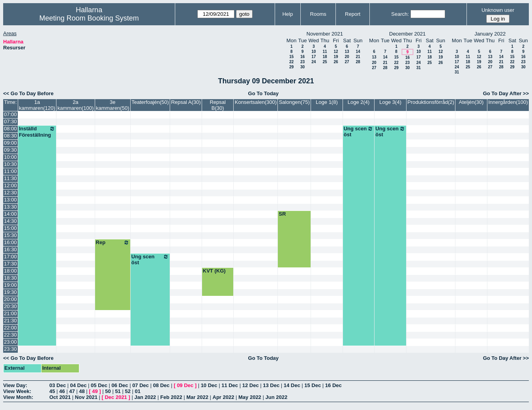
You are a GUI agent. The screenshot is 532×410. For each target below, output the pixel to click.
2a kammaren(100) (75, 105)
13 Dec (271, 385)
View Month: (18, 397)
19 (336, 57)
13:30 (10, 207)
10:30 (10, 164)
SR (282, 214)
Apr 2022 (224, 397)
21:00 (10, 313)
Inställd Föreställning (37, 132)
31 (419, 68)
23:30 (10, 349)
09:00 (10, 143)
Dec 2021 (116, 397)
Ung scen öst (359, 132)
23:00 (10, 342)
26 (336, 62)
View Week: (17, 391)
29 (291, 67)
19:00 (10, 285)
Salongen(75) (294, 102)
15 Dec (313, 385)
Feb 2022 (171, 397)
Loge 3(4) (390, 102)
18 (325, 57)
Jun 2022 (276, 397)
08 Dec (161, 385)
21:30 (10, 321)
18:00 (10, 271)
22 (291, 62)
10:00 (10, 157)
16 (303, 57)
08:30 (10, 136)
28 (358, 62)
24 (314, 62)
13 (347, 52)
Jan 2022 (145, 397)
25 (325, 62)
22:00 (10, 328)
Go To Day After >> (506, 93)
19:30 (10, 292)
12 (336, 52)
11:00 (10, 171)
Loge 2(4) (359, 102)
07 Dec (140, 385)
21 (358, 57)
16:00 (10, 242)
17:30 (10, 264)
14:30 (10, 221)
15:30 (10, 235)
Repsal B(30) (217, 105)
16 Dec (333, 385)
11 (325, 52)
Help (288, 14)
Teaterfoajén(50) (150, 102)
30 (303, 67)
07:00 (10, 114)
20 (347, 57)
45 (52, 391)
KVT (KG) (214, 271)
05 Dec (99, 385)
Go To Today (264, 93)
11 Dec (230, 385)
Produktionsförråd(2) (431, 102)
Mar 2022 (197, 397)
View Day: (15, 385)
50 (108, 391)
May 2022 (250, 397)
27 (347, 62)
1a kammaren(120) (37, 105)
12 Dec (251, 385)
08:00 (10, 129)
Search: (400, 14)
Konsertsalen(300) (256, 102)
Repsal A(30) (186, 102)
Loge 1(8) (327, 102)
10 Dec (209, 385)
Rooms (318, 14)
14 (358, 52)
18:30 (10, 278)
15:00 (10, 228)
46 (62, 391)
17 (314, 57)
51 (118, 391)
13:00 (10, 200)
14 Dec (292, 385)
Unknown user (498, 10)
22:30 (10, 335)
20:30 (10, 306)
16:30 (10, 249)
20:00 (10, 299)
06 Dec (120, 385)
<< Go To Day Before (28, 93)
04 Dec (79, 385)
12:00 (10, 185)
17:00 (10, 257)
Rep (113, 243)
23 (303, 62)
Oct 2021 (60, 397)
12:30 (10, 193)
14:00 (10, 214)
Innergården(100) (508, 102)
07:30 (10, 121)
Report (353, 14)
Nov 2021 (86, 397)
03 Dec (58, 385)
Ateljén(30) (471, 102)
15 (291, 57)
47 (72, 391)
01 (138, 391)
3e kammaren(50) (113, 105)
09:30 (10, 150)
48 (82, 391)
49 (95, 391)
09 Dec (185, 385)
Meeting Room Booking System (89, 18)
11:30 (10, 178)
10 (314, 52)
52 (127, 391)
